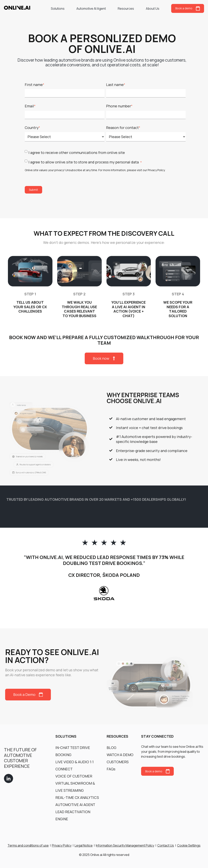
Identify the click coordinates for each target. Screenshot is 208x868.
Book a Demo (28, 694)
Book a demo (188, 8)
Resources (126, 9)
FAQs (111, 769)
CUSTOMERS (118, 762)
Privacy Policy (156, 170)
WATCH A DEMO (120, 755)
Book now (104, 358)
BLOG (112, 748)
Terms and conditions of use (28, 845)
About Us (153, 9)
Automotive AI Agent (91, 9)
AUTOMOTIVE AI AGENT (75, 805)
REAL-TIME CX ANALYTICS (77, 797)
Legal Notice (84, 845)
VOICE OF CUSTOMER (74, 776)
